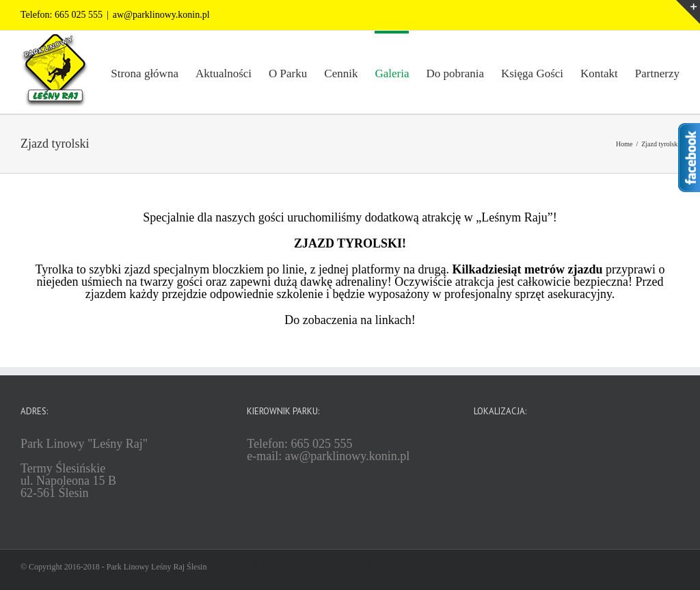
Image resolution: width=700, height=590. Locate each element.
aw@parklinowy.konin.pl (161, 15)
